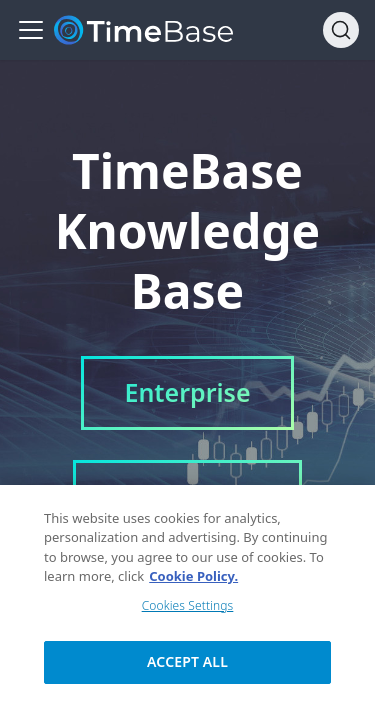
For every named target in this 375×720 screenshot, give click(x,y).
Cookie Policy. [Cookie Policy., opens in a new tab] (193, 582)
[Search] (341, 30)
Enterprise (187, 392)
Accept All (187, 666)
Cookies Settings (188, 610)
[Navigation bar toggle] (31, 30)
